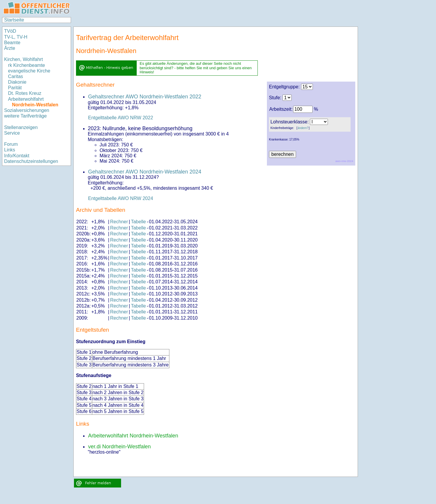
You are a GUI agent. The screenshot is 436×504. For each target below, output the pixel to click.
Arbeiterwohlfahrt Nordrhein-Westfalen (133, 436)
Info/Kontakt (17, 156)
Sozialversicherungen (27, 110)
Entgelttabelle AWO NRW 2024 (121, 198)
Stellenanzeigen (21, 127)
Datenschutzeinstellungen (31, 161)
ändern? (303, 128)
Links (10, 150)
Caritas (15, 76)
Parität (15, 88)
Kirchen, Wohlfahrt (23, 59)
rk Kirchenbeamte (26, 65)
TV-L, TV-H (16, 37)
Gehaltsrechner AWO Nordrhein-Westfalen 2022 (145, 97)
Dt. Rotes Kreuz (25, 93)
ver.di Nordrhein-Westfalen (119, 447)
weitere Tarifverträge (25, 116)
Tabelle (138, 222)
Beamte (12, 43)
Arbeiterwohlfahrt (26, 99)
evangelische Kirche (29, 71)
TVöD (10, 31)
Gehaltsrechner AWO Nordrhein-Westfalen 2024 (145, 172)
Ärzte (10, 48)
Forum (11, 144)
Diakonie (17, 82)
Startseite (14, 20)
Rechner (119, 222)
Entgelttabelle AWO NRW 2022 (121, 118)
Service (12, 133)
